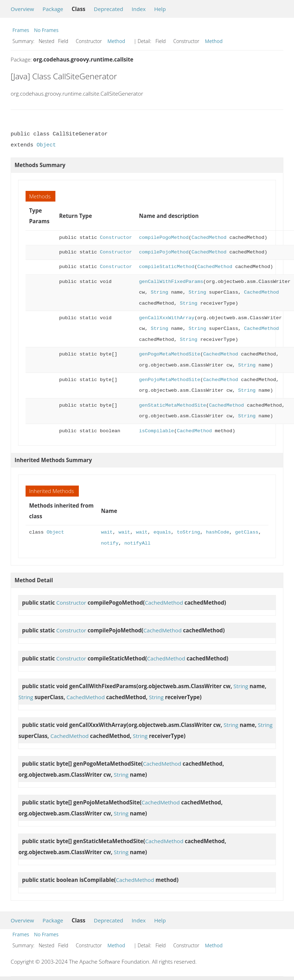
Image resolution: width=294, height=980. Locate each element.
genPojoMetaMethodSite (170, 380)
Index (139, 9)
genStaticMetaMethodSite (173, 405)
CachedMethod (209, 238)
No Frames (46, 30)
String (159, 292)
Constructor (116, 238)
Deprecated (108, 9)
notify (110, 543)
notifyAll (137, 543)
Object (46, 145)
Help (160, 9)
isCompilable (157, 431)
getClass (247, 532)
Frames (21, 30)
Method (116, 41)
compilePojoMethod (164, 252)
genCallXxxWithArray (167, 318)
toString (189, 532)
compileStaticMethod (167, 267)
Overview (22, 9)
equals (162, 532)
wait (107, 532)
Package (53, 9)
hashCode (218, 532)
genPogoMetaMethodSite (170, 354)
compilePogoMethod (164, 238)
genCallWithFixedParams (171, 282)
